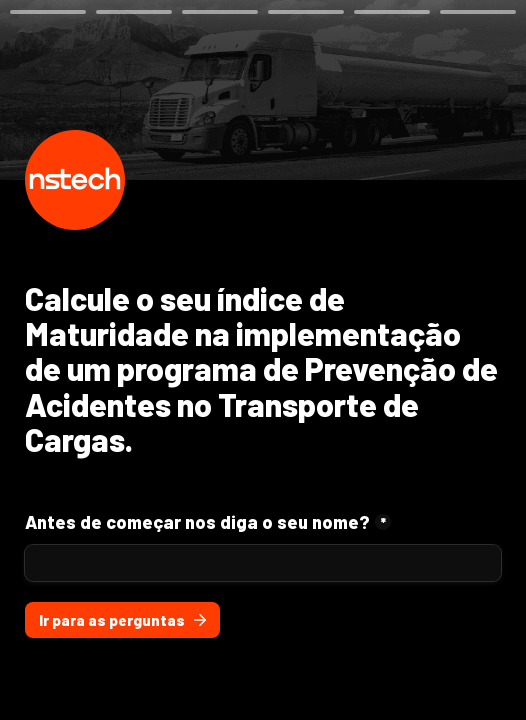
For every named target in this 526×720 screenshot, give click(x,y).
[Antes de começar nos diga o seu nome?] (263, 563)
